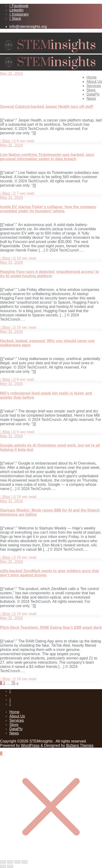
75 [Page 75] (13, 683)
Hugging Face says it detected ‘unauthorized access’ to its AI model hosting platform (50, 274)
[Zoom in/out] (3, 862)
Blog (5, 141)
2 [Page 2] (4, 683)
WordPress (30, 745)
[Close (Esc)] (24, 862)
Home (14, 712)
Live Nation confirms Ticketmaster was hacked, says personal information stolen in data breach (47, 157)
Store (14, 725)
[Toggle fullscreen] (10, 862)
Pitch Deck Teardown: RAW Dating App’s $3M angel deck (51, 627)
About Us (17, 716)
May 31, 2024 (11, 73)
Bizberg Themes (80, 745)
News (14, 733)
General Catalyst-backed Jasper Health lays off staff (47, 107)
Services (17, 720)
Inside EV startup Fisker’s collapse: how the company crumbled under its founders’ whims (48, 209)
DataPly (16, 729)
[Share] (17, 862)
